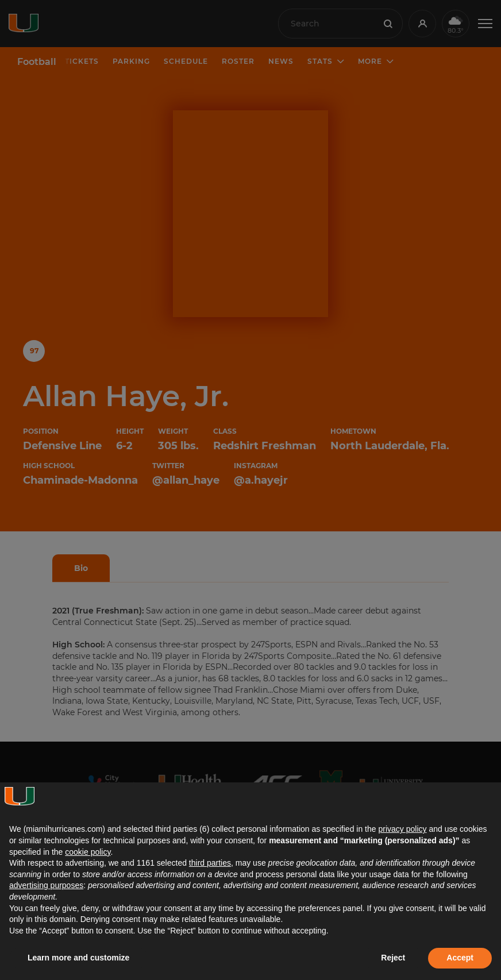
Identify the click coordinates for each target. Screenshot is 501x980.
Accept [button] (460, 958)
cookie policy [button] (88, 852)
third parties (210, 863)
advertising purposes (46, 885)
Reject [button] (393, 958)
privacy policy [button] (402, 829)
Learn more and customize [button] (78, 958)
